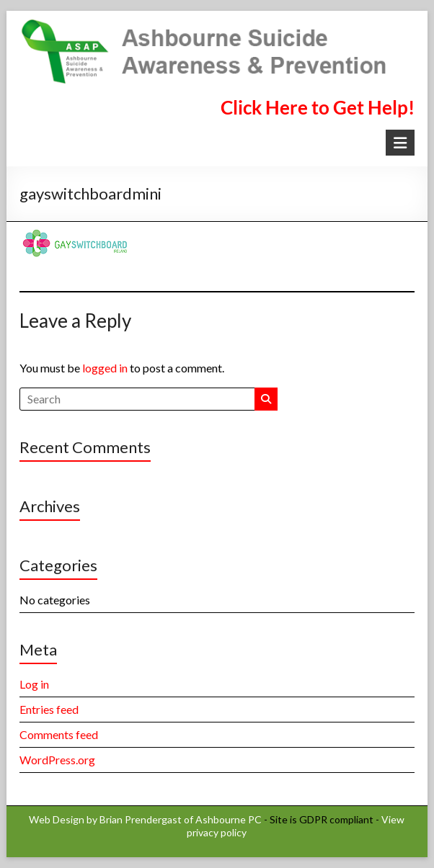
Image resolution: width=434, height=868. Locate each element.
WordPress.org (57, 760)
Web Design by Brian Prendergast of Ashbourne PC (145, 819)
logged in (105, 368)
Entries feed (49, 709)
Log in (34, 684)
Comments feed (59, 734)
